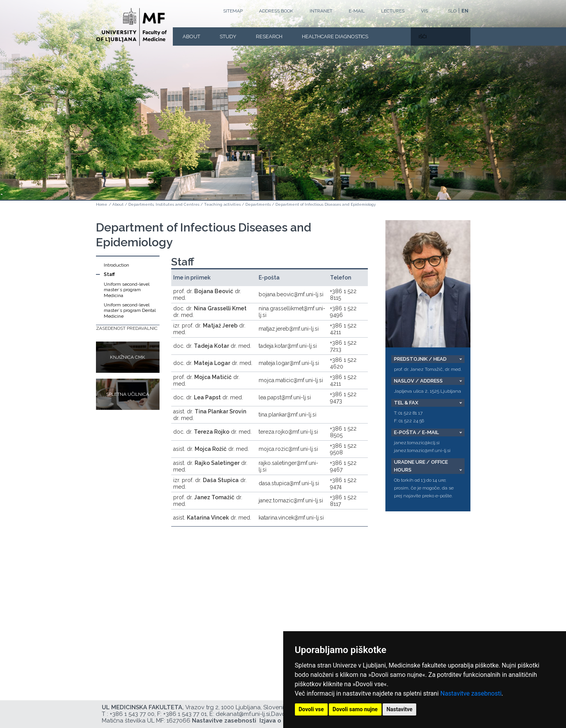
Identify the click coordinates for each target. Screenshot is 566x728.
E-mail (357, 11)
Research (269, 36)
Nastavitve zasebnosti (471, 693)
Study (228, 36)
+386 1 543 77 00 (132, 714)
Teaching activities (222, 204)
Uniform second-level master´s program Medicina (127, 290)
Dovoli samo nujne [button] (355, 709)
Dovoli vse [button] (311, 709)
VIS (424, 11)
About (191, 36)
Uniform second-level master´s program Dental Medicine (130, 311)
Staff (109, 274)
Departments (258, 204)
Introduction (116, 265)
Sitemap (233, 11)
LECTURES (393, 11)
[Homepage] (131, 27)
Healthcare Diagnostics (335, 36)
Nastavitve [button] (400, 709)
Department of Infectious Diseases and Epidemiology (326, 204)
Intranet (321, 11)
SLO (452, 11)
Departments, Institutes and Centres (164, 204)
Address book (276, 11)
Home (102, 204)
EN (465, 11)
